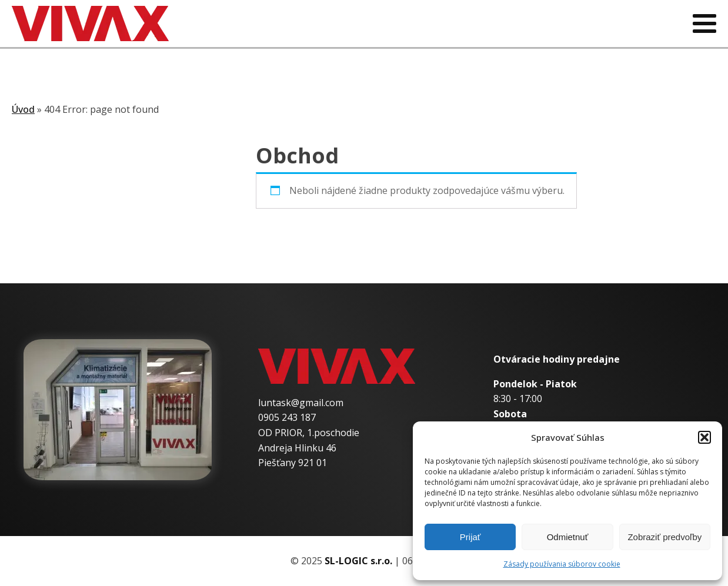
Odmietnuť (568, 537)
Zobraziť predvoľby (664, 537)
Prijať (470, 537)
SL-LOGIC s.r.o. (358, 561)
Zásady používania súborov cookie (562, 564)
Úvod (23, 109)
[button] (704, 437)
